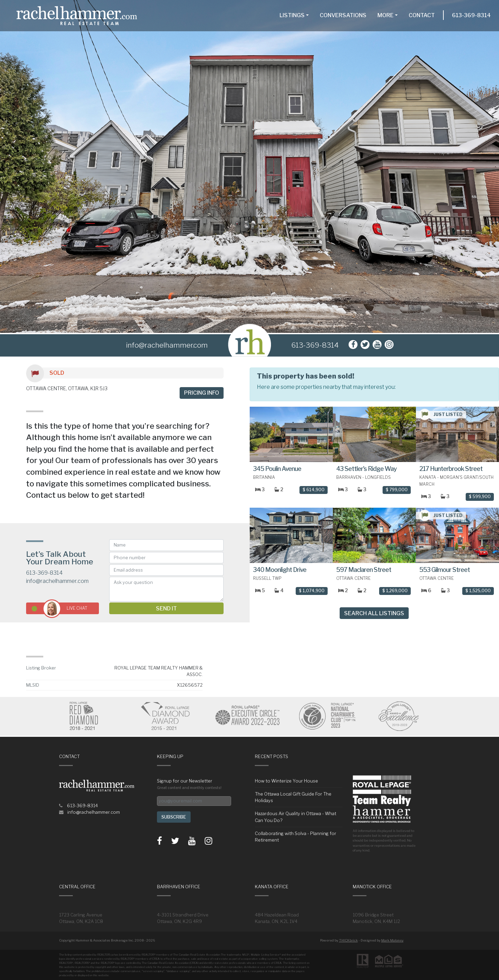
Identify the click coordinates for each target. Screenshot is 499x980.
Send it (166, 609)
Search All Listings (374, 613)
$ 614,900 (314, 490)
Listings (292, 15)
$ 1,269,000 (395, 591)
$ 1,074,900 (312, 591)
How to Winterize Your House (286, 781)
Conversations (343, 15)
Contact (422, 15)
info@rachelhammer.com (57, 581)
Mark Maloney (392, 940)
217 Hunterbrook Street (451, 469)
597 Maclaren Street (364, 570)
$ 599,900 (480, 497)
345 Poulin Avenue (277, 469)
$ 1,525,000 (478, 591)
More (385, 15)
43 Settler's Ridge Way (366, 469)
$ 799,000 (397, 490)
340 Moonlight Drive (280, 570)
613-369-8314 (471, 15)
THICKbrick (348, 940)
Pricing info (202, 393)
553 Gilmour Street (445, 570)
